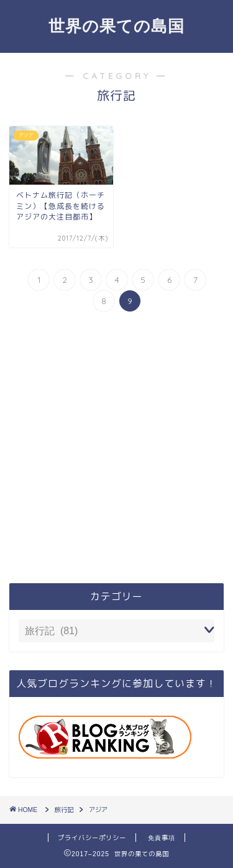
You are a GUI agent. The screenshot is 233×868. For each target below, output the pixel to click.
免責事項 (162, 838)
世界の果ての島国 (116, 25)
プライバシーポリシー (92, 838)
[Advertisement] (116, 449)
